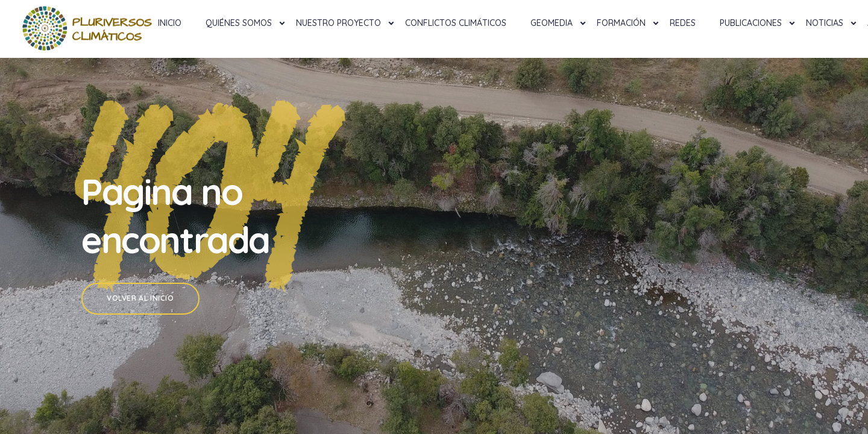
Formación (621, 23)
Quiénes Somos (239, 23)
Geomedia (552, 23)
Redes (683, 23)
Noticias (825, 23)
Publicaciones (751, 23)
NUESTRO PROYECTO (338, 23)
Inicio (170, 23)
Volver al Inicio (140, 298)
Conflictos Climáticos (456, 23)
